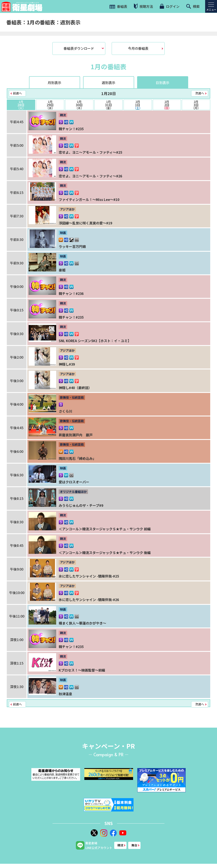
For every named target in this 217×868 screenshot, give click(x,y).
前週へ (17, 93)
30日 (79, 105)
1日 (138, 105)
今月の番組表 (138, 48)
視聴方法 (143, 6)
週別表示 (108, 83)
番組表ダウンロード (79, 48)
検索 (193, 6)
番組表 (118, 6)
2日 (167, 105)
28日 (21, 105)
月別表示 (54, 83)
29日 (50, 105)
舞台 (134, 845)
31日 (108, 105)
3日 (196, 105)
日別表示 (163, 83)
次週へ (200, 93)
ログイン (170, 6)
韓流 (120, 845)
